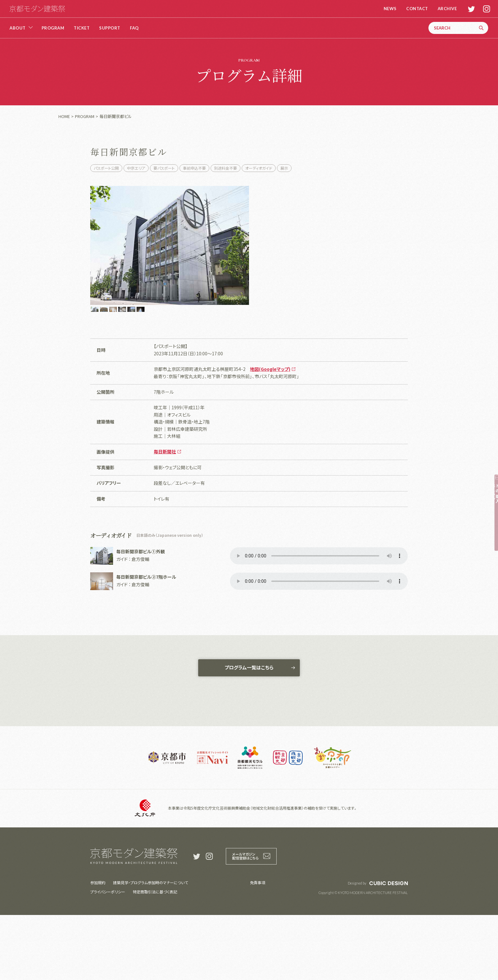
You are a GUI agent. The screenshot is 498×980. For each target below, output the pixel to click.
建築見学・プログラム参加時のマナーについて (151, 947)
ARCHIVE (444, 9)
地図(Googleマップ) (270, 431)
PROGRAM (53, 28)
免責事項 (258, 947)
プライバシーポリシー (108, 957)
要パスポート (164, 168)
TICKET (82, 28)
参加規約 (98, 947)
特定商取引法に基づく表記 (155, 957)
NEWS (387, 9)
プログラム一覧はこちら (249, 731)
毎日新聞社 (165, 513)
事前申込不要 (194, 168)
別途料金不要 (225, 168)
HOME (64, 116)
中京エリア (136, 168)
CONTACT (414, 9)
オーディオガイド (259, 168)
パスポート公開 (106, 168)
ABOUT (18, 28)
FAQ (134, 28)
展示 (284, 168)
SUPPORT (110, 28)
